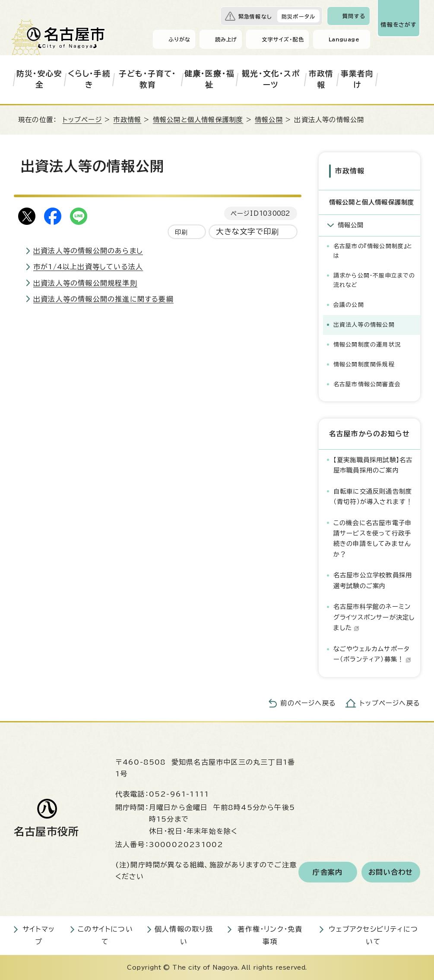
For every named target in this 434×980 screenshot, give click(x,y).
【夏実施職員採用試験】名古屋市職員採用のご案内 (373, 465)
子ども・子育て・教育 (148, 79)
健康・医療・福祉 (209, 79)
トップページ (82, 120)
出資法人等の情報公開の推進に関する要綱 (103, 299)
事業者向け (357, 79)
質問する (354, 16)
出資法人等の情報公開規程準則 (85, 283)
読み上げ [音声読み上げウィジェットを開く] (226, 39)
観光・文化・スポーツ (271, 79)
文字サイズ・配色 (283, 39)
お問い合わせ (391, 872)
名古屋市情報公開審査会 (367, 384)
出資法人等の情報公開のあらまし (88, 251)
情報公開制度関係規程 (364, 364)
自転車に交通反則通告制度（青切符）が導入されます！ (373, 496)
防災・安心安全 (39, 79)
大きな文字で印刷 (248, 232)
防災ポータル (298, 16)
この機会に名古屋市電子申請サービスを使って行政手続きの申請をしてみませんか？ (372, 539)
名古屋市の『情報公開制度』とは (373, 251)
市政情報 (321, 79)
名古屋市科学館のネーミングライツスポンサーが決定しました (374, 617)
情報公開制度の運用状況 (367, 345)
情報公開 (269, 120)
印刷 (181, 232)
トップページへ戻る (390, 703)
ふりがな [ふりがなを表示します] (179, 39)
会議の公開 (349, 305)
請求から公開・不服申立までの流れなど (374, 280)
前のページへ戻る (308, 703)
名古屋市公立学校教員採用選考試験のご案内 (373, 580)
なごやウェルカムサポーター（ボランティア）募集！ (372, 654)
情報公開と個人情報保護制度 (198, 120)
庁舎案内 (328, 872)
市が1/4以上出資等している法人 (88, 267)
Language (344, 39)
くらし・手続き (89, 79)
